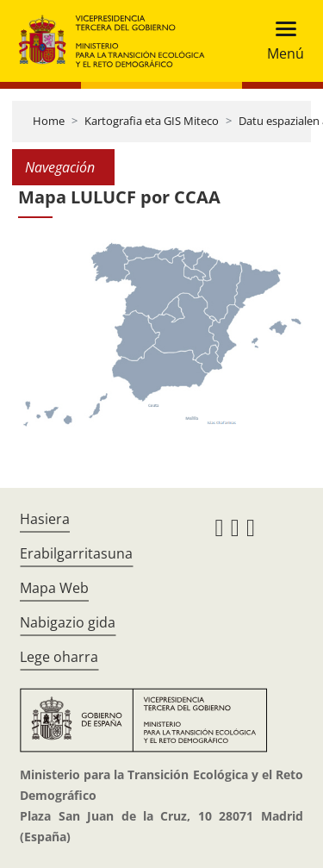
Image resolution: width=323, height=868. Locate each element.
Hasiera (45, 519)
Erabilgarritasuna (76, 553)
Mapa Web (54, 588)
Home (49, 121)
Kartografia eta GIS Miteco (152, 121)
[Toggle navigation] (280, 41)
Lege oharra (59, 657)
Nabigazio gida (68, 622)
